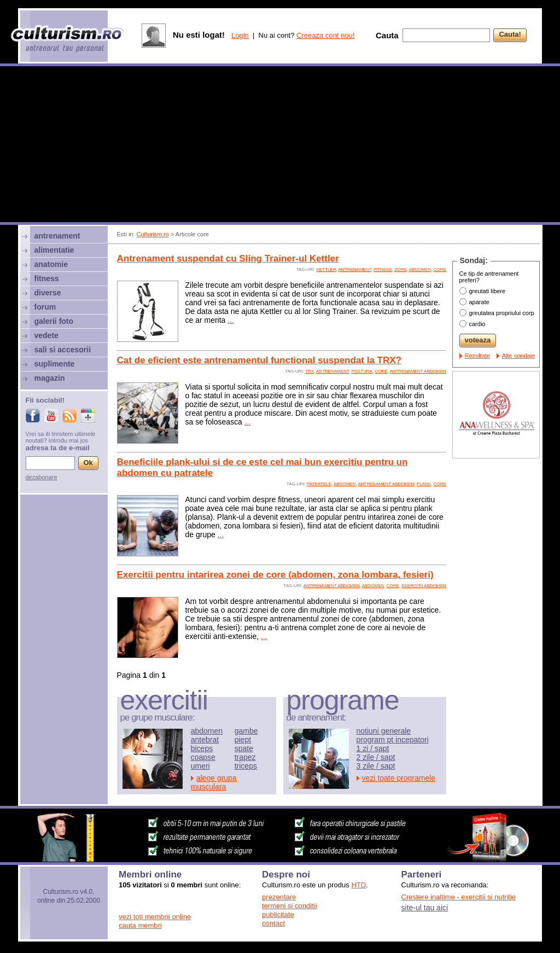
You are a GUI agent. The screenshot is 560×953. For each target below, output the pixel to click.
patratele (319, 484)
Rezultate (477, 356)
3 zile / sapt (376, 766)
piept (243, 740)
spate (244, 748)
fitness (383, 269)
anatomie (51, 264)
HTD (358, 885)
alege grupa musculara (214, 782)
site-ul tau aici (425, 908)
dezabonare (42, 477)
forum (45, 307)
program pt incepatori (393, 740)
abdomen (419, 269)
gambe (246, 731)
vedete (46, 335)
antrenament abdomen (418, 371)
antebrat (205, 740)
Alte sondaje (519, 356)
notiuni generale (384, 731)
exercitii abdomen (424, 586)
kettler (326, 269)
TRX (310, 371)
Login (240, 35)
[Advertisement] (280, 146)
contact (273, 923)
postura (362, 371)
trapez (245, 757)
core (439, 269)
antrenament (355, 269)
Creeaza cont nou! (325, 35)
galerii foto (54, 321)
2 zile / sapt (376, 757)
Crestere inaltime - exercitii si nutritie (459, 897)
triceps (246, 766)
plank (424, 484)
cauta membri (140, 925)
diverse (48, 293)
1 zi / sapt (373, 748)
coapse (203, 757)
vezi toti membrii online (155, 917)
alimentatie (54, 250)
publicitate (278, 914)
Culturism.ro (153, 234)
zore (400, 269)
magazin (50, 378)
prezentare (279, 897)
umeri (200, 766)
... (231, 320)
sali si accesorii (63, 350)
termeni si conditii (289, 906)
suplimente (55, 364)
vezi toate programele (399, 778)
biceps (202, 748)
